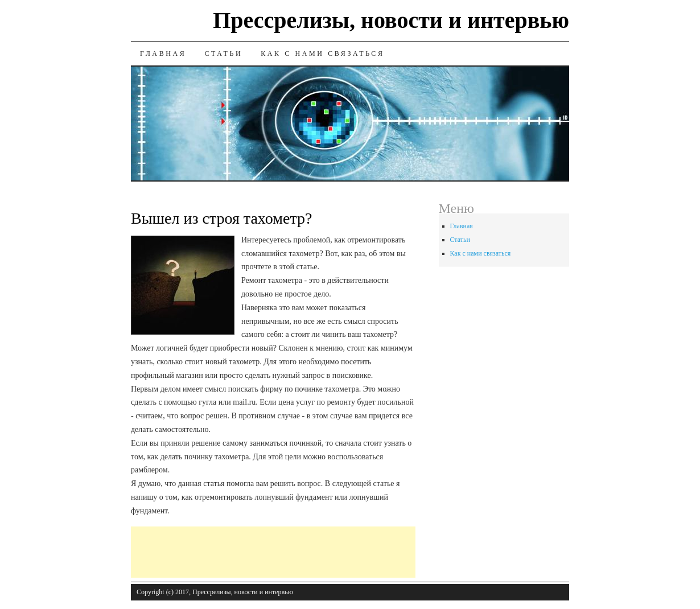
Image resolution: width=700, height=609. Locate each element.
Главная (163, 54)
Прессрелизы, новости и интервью (391, 20)
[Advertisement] (338, 552)
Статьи (223, 54)
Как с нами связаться (322, 54)
